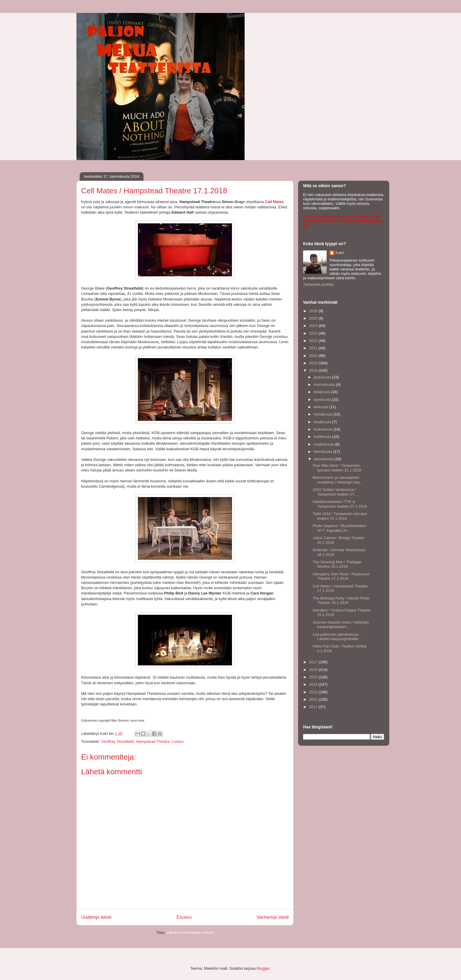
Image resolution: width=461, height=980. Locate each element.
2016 (314, 670)
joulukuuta (323, 377)
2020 (314, 356)
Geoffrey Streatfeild (117, 741)
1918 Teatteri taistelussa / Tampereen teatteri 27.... (335, 492)
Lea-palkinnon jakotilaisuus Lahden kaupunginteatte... (337, 637)
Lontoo (178, 741)
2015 (314, 677)
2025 (314, 318)
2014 (314, 684)
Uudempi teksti (96, 917)
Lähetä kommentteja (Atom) (190, 932)
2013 (314, 692)
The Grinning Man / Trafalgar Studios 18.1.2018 (337, 564)
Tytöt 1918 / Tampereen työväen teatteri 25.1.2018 (340, 516)
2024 (314, 326)
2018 (314, 370)
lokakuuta (322, 392)
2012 (314, 699)
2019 (314, 363)
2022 (314, 341)
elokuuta (321, 407)
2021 (314, 348)
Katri (340, 253)
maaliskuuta (324, 444)
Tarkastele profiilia (318, 284)
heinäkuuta (324, 414)
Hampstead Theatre (153, 741)
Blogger (263, 968)
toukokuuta (324, 429)
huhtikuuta (323, 437)
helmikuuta (323, 452)
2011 (314, 707)
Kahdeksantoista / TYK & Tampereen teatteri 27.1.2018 (340, 504)
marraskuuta (325, 384)
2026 (314, 311)
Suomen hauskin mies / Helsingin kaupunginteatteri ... (341, 625)
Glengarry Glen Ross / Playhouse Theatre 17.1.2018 (341, 576)
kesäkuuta (323, 422)
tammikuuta (324, 459)
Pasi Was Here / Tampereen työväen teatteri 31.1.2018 (337, 468)
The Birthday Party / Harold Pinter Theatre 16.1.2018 (341, 601)
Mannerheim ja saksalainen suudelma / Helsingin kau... (338, 480)
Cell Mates (274, 202)
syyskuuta (323, 400)
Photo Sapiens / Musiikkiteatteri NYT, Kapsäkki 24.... (339, 528)
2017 (314, 662)
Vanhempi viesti (273, 917)
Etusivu (184, 917)
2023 (314, 333)
